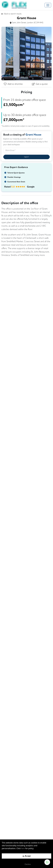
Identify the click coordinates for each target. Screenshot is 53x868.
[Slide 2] (26, 77)
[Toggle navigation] (48, 5)
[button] (5, 53)
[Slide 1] (22, 77)
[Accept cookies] (26, 856)
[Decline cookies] (26, 864)
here (23, 848)
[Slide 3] (31, 77)
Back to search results (11, 14)
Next (27, 157)
